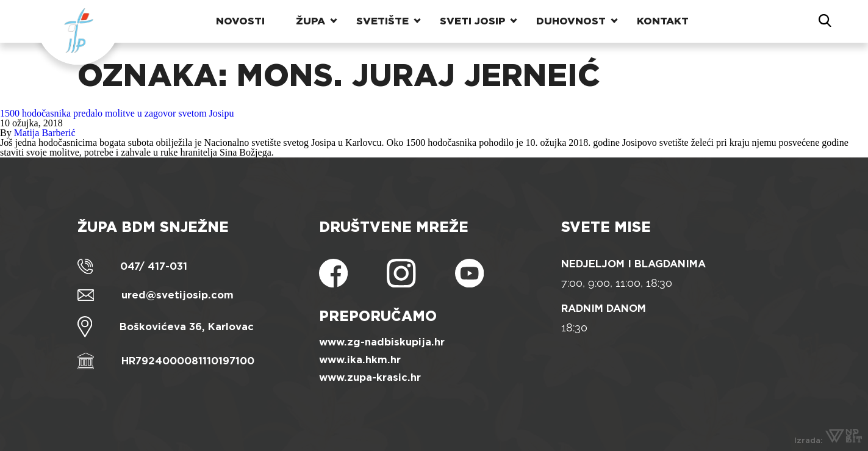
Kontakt (663, 21)
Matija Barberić (45, 133)
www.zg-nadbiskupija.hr (382, 342)
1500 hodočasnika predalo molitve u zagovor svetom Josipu (117, 113)
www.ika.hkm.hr (360, 360)
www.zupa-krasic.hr (370, 377)
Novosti (240, 21)
